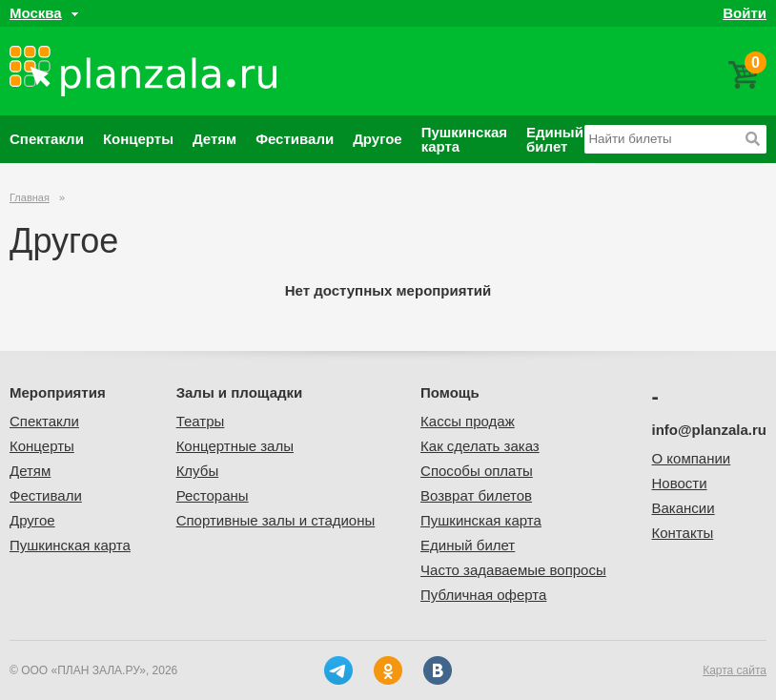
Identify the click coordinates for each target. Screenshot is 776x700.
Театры (201, 421)
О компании (692, 458)
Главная (30, 197)
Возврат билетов (476, 495)
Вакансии (684, 508)
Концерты (138, 139)
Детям (214, 139)
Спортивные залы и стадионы (276, 520)
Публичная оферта (483, 595)
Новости (680, 483)
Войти (745, 13)
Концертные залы (235, 446)
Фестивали (295, 139)
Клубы (198, 471)
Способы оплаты (477, 471)
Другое (378, 139)
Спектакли (47, 139)
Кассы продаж (468, 421)
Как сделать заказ (480, 446)
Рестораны (213, 495)
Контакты (683, 533)
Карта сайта (735, 670)
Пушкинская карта (464, 139)
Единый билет (555, 139)
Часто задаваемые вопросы (513, 570)
